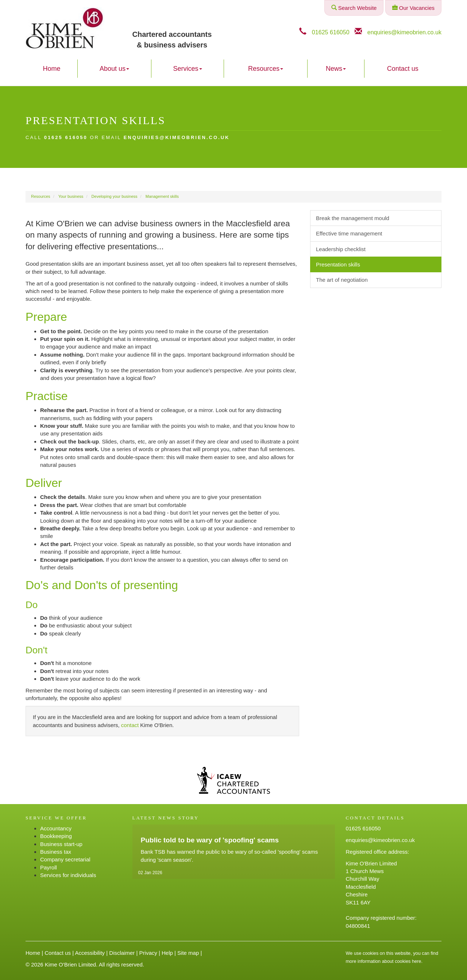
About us (114, 69)
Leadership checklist (341, 249)
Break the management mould (353, 218)
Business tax (56, 852)
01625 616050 (331, 32)
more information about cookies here (384, 961)
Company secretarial (65, 859)
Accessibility (90, 953)
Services (188, 69)
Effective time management (349, 233)
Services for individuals (68, 875)
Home (51, 69)
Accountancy (56, 828)
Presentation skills (338, 264)
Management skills (162, 196)
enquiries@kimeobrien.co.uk (404, 32)
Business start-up (61, 844)
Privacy (148, 953)
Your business (71, 196)
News (336, 69)
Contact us (403, 69)
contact (130, 725)
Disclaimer (122, 953)
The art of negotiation (342, 280)
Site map (188, 953)
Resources (266, 69)
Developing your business (115, 196)
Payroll (49, 867)
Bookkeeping (56, 836)
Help (167, 953)
